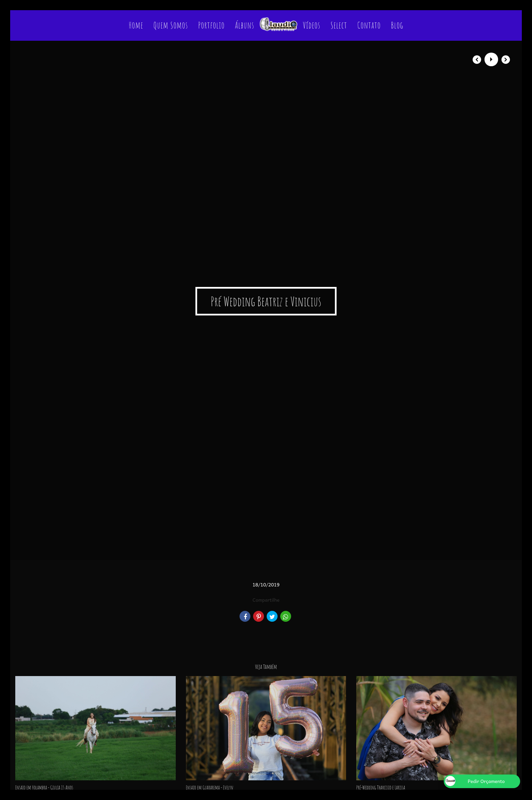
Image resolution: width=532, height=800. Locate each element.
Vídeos (312, 25)
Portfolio (211, 25)
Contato (369, 25)
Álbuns (244, 25)
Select (339, 25)
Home (136, 25)
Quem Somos (171, 25)
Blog (397, 25)
